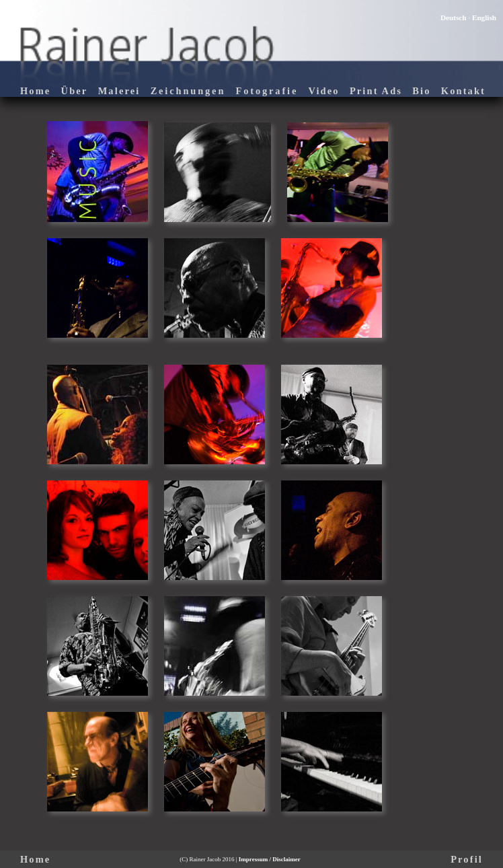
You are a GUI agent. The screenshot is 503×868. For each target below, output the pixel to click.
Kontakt (463, 91)
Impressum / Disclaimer (270, 859)
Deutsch (454, 17)
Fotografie (267, 91)
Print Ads (376, 91)
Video (323, 91)
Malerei (119, 91)
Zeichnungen (188, 91)
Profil (467, 859)
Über (75, 91)
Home (35, 91)
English (484, 17)
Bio (421, 91)
